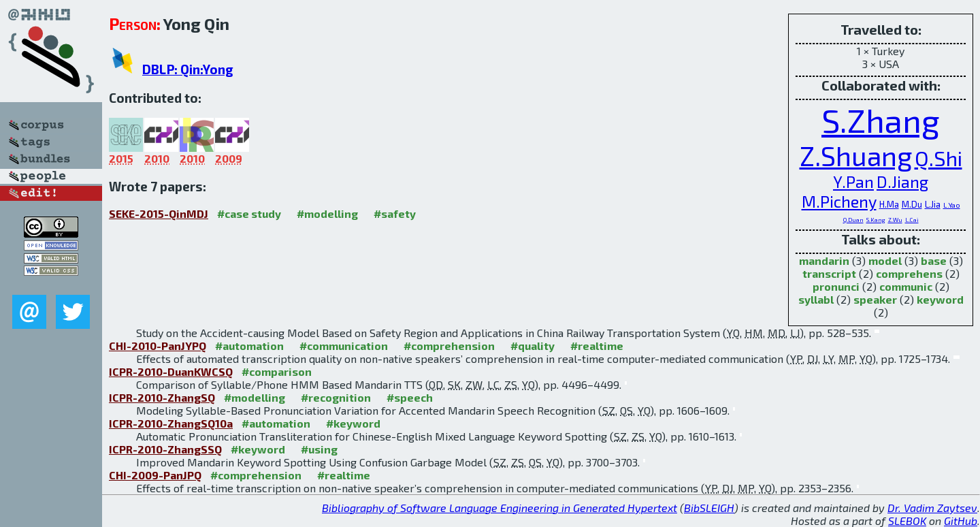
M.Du (912, 204)
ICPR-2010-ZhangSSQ (165, 449)
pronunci (836, 286)
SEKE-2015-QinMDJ (159, 213)
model (885, 260)
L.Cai (912, 220)
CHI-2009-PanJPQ (155, 475)
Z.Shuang (856, 156)
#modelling (327, 213)
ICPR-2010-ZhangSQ (162, 397)
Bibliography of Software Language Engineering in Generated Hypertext (500, 508)
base (934, 260)
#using (319, 449)
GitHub (961, 521)
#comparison (277, 371)
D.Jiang (902, 181)
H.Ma (889, 204)
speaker (875, 299)
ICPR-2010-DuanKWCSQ (171, 371)
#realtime (597, 346)
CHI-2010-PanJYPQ (158, 346)
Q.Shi (938, 158)
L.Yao (952, 205)
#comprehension (449, 346)
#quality (533, 346)
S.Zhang (881, 120)
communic (906, 286)
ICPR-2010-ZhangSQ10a (171, 423)
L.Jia (933, 204)
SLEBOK (907, 521)
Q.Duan (853, 220)
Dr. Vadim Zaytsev (932, 508)
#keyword (353, 423)
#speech (410, 397)
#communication (344, 346)
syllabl (816, 299)
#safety (395, 213)
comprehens (909, 273)
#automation (249, 346)
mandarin (824, 260)
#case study (249, 213)
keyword (940, 299)
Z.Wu (895, 220)
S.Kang (876, 220)
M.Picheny (839, 201)
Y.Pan (853, 181)
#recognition (336, 397)
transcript (829, 273)
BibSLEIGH (709, 508)
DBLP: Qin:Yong (188, 69)
